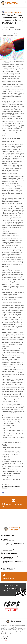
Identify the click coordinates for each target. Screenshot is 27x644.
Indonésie (17, 486)
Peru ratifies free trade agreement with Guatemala (13, 549)
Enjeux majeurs (8, 12)
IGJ (8, 484)
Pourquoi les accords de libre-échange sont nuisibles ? (10, 588)
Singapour (5, 488)
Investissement (17, 12)
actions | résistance (9, 486)
